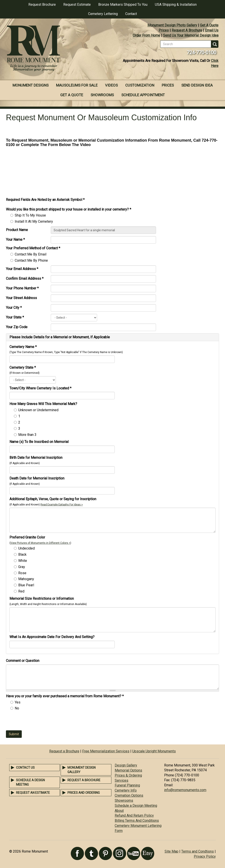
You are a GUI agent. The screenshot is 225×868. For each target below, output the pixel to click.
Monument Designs (31, 85)
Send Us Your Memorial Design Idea (191, 35)
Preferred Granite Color (27, 537)
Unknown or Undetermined (38, 410)
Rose (22, 573)
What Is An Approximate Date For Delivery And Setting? (52, 637)
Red (21, 591)
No (17, 708)
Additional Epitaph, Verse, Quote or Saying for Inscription (53, 499)
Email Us (212, 30)
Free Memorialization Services (106, 751)
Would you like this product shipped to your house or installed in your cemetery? (69, 209)
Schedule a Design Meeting (136, 806)
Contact (131, 14)
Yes (18, 702)
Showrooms (102, 95)
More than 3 (27, 435)
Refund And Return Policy (134, 815)
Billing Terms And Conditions (137, 821)
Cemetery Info (126, 790)
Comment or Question (23, 661)
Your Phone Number (22, 288)
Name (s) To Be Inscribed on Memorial (39, 442)
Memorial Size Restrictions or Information (42, 599)
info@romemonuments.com (185, 790)
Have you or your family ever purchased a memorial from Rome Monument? (65, 696)
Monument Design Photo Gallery (172, 25)
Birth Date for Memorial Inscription (36, 458)
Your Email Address (22, 269)
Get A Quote (209, 25)
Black (22, 554)
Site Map (171, 851)
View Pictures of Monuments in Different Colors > (40, 543)
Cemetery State (23, 367)
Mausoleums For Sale (77, 85)
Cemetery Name (23, 347)
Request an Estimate (33, 793)
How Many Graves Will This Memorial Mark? (43, 404)
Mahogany (26, 579)
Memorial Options (128, 770)
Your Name (15, 240)
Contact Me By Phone (31, 260)
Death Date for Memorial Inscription (37, 478)
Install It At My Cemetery (34, 221)
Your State (15, 317)
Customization (140, 85)
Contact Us (25, 768)
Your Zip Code (17, 327)
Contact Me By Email (31, 254)
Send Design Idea (197, 85)
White (23, 561)
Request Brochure (42, 5)
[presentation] (39, 722)
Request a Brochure (64, 751)
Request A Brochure (187, 30)
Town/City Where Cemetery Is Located (40, 388)
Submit (14, 734)
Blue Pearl (26, 585)
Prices (164, 30)
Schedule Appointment (143, 95)
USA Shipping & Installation (176, 5)
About (119, 811)
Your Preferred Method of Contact (33, 248)
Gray (22, 567)
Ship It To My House (30, 215)
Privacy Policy (205, 856)
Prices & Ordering (128, 775)
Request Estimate (77, 5)
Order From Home (146, 35)
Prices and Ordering (84, 793)
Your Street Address (21, 298)
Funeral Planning (127, 785)
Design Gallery (126, 765)
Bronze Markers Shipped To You (123, 5)
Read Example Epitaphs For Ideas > (62, 505)
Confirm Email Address (25, 279)
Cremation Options (129, 795)
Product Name (17, 230)
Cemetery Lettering (103, 14)
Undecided (26, 548)
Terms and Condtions (198, 851)
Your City (14, 308)
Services (122, 780)
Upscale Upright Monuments (154, 751)
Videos (111, 85)
